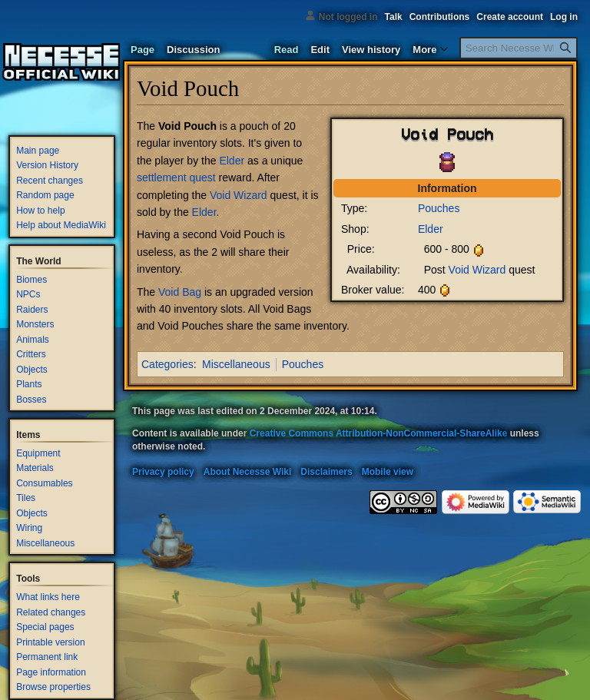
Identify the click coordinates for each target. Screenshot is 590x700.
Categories (167, 364)
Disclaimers (326, 472)
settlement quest (176, 177)
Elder (431, 229)
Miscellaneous (236, 364)
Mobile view (388, 472)
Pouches (439, 208)
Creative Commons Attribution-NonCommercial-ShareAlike (379, 433)
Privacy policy (163, 472)
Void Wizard (477, 270)
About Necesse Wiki (248, 472)
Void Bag (180, 292)
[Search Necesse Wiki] (519, 48)
